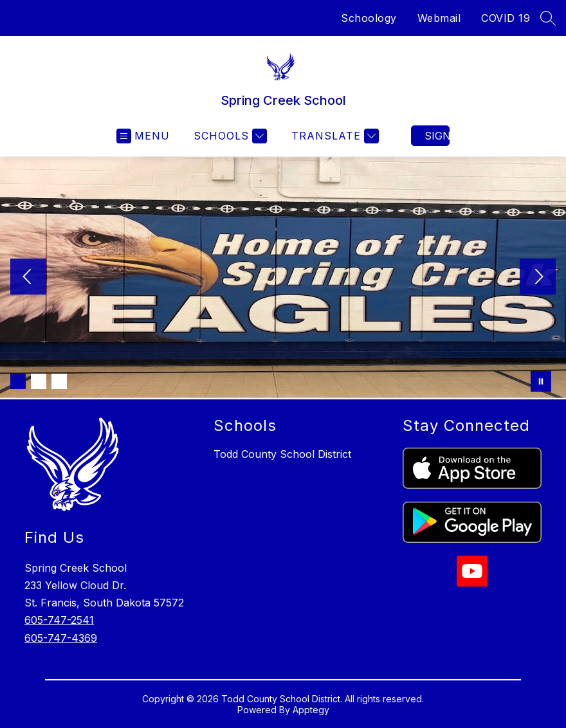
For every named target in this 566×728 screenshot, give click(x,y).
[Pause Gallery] (541, 381)
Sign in (437, 136)
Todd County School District (282, 454)
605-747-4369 (61, 638)
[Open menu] (143, 136)
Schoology (369, 18)
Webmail (439, 18)
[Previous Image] (28, 278)
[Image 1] (18, 381)
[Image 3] (59, 381)
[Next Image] (538, 278)
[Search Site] (548, 18)
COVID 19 (506, 18)
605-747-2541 (59, 620)
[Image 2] (39, 381)
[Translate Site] (333, 136)
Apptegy (311, 710)
